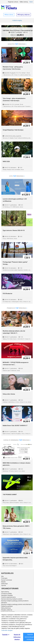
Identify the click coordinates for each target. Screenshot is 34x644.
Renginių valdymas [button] (24, 15)
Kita (2, 576)
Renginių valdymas (7, 610)
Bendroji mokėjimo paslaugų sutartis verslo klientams (17, 604)
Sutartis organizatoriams (9, 597)
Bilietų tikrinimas (6, 608)
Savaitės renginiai (17, 44)
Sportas (4, 585)
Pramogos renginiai (17, 308)
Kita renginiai (17, 176)
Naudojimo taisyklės (7, 595)
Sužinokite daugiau (7, 630)
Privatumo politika (7, 594)
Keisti (31, 2)
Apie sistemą (5, 592)
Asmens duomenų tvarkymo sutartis (12, 599)
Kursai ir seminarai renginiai (17, 440)
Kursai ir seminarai (7, 580)
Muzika (3, 582)
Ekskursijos (5, 584)
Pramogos (4, 578)
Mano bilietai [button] (9, 15)
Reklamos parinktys (7, 606)
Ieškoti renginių (17, 20)
